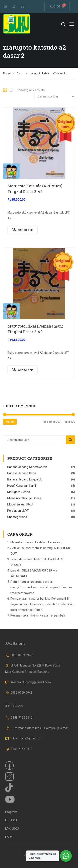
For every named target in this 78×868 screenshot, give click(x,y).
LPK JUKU (12, 829)
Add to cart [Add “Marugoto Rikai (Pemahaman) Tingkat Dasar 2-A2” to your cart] (26, 370)
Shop (20, 73)
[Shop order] (55, 96)
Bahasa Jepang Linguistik (25, 479)
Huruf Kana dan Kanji (22, 486)
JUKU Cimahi (14, 706)
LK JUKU (11, 820)
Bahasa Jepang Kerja (22, 473)
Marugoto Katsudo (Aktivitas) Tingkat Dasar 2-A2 (35, 189)
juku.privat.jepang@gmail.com (28, 682)
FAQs (9, 837)
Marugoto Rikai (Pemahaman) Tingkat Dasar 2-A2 (35, 329)
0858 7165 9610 (19, 718)
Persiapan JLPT (18, 511)
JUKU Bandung (15, 644)
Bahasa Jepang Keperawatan (27, 467)
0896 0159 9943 (19, 655)
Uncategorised (17, 517)
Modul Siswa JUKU (20, 504)
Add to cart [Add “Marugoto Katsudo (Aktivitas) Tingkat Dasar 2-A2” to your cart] (26, 230)
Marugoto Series (19, 492)
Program (11, 812)
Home (7, 73)
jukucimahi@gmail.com (24, 738)
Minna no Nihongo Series (24, 498)
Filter (10, 422)
